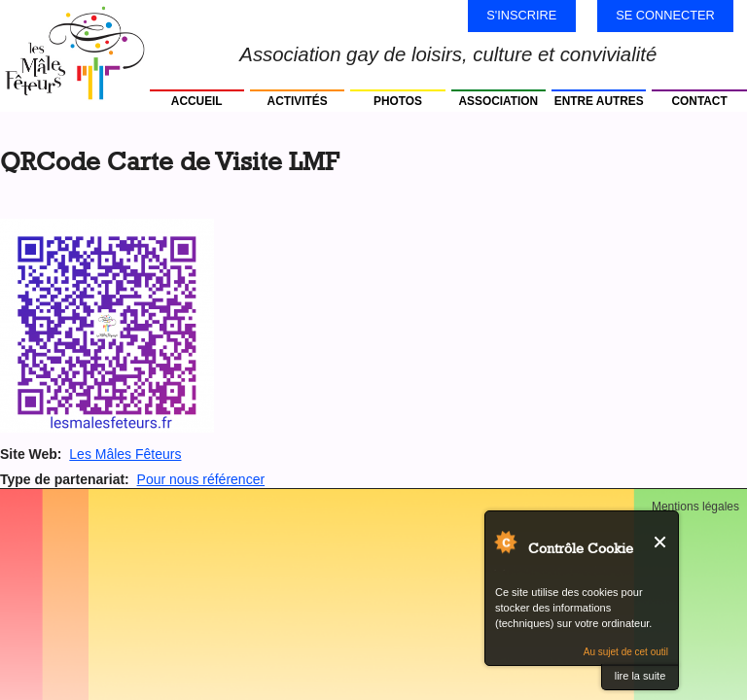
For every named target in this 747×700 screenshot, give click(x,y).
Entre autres (599, 101)
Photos (398, 101)
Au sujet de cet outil (626, 652)
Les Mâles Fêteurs (125, 454)
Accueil (197, 101)
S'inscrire (521, 15)
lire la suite (640, 676)
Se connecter (665, 15)
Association (499, 101)
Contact (700, 101)
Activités (298, 101)
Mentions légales (695, 507)
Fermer (661, 542)
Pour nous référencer (201, 479)
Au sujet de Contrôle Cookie (505, 542)
